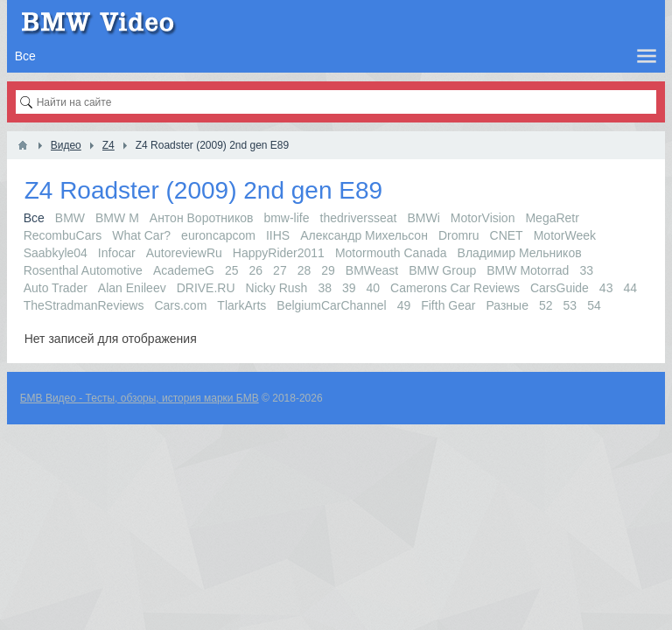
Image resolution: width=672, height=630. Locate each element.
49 (404, 305)
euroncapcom (218, 235)
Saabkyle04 (56, 253)
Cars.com (180, 305)
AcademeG (184, 270)
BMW (70, 218)
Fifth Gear (448, 305)
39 (349, 288)
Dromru (459, 235)
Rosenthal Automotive (83, 270)
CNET (507, 235)
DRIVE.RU (206, 288)
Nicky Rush (277, 288)
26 (256, 270)
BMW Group (442, 270)
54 (594, 305)
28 (304, 270)
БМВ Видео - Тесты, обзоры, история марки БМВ (140, 398)
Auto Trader (56, 288)
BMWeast (372, 270)
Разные (507, 305)
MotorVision (483, 218)
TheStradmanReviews (84, 305)
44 (630, 288)
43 (606, 288)
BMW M (117, 218)
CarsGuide (560, 288)
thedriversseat (359, 218)
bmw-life (286, 218)
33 (586, 270)
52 (546, 305)
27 (280, 270)
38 (325, 288)
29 (328, 270)
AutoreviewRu (184, 253)
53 (570, 305)
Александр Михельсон (364, 235)
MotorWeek (565, 235)
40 (374, 288)
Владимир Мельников (520, 253)
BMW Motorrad (528, 270)
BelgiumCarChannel (331, 305)
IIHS (278, 235)
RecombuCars (63, 235)
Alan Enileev (132, 288)
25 (232, 270)
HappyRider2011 (279, 253)
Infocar (117, 253)
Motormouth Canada (391, 253)
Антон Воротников (202, 218)
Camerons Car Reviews (455, 288)
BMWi (423, 218)
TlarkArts (241, 305)
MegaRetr (552, 218)
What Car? (141, 235)
